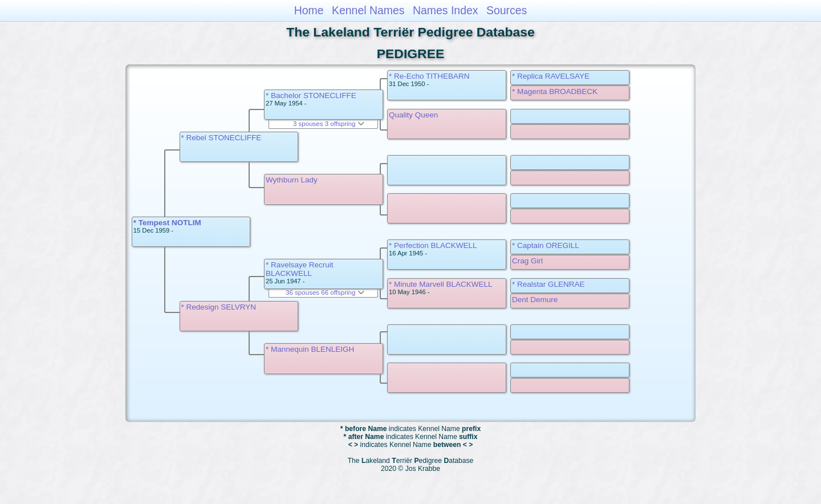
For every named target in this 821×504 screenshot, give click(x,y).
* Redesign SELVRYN (219, 307)
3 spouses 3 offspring (329, 124)
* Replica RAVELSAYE (551, 76)
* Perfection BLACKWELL (433, 245)
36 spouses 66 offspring (325, 292)
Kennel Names (368, 10)
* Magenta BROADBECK (555, 92)
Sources (507, 10)
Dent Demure (535, 300)
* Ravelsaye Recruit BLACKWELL (300, 269)
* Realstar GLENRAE (548, 284)
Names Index (446, 10)
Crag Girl (527, 261)
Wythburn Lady (292, 180)
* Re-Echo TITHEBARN (429, 76)
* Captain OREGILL (546, 245)
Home (309, 10)
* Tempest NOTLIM (167, 223)
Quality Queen (413, 115)
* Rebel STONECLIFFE (221, 138)
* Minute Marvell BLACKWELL (441, 284)
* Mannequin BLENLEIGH (310, 349)
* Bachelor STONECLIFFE (311, 95)
